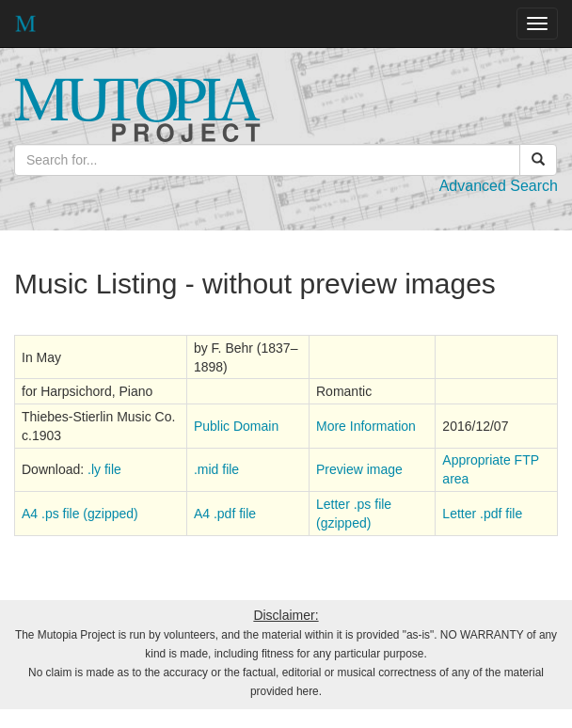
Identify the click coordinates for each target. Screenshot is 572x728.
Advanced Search (499, 186)
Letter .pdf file (482, 514)
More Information (366, 426)
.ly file (104, 469)
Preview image (359, 469)
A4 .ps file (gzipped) (80, 514)
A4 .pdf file (225, 514)
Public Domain (236, 426)
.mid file (216, 469)
